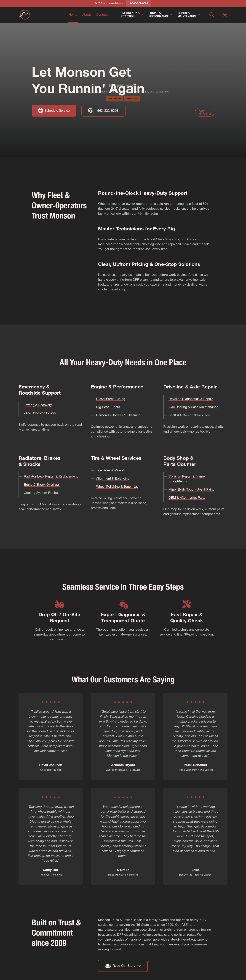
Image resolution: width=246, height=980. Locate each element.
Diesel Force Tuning (111, 399)
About (87, 15)
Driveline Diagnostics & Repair (191, 399)
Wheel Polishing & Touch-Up (117, 487)
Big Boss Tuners (108, 407)
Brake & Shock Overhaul (42, 485)
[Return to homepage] (24, 15)
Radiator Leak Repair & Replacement (51, 476)
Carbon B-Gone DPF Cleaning (118, 415)
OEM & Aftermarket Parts (187, 498)
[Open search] (212, 15)
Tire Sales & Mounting (112, 470)
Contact (102, 15)
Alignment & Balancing (113, 478)
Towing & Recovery (38, 405)
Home (73, 15)
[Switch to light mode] (225, 15)
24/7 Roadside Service (40, 413)
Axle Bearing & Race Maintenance (193, 407)
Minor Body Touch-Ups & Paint (191, 489)
